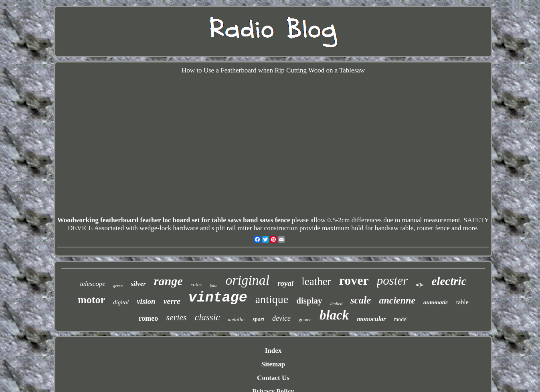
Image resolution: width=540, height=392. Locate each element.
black (334, 315)
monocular (371, 319)
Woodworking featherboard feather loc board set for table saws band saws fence (174, 220)
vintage (218, 298)
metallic (236, 319)
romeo (149, 318)
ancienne (397, 300)
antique (272, 299)
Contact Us (273, 378)
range (168, 281)
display (309, 301)
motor (91, 300)
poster (392, 280)
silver (138, 284)
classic (207, 317)
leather (316, 281)
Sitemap (273, 364)
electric (449, 281)
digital (121, 302)
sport (258, 319)
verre (172, 301)
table (462, 302)
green (118, 286)
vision (146, 301)
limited (336, 304)
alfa (420, 285)
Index (273, 351)
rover (354, 280)
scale (361, 300)
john (214, 285)
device (281, 318)
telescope (92, 284)
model (401, 319)
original (248, 280)
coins (196, 284)
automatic (436, 302)
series (176, 317)
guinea (305, 320)
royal (285, 283)
